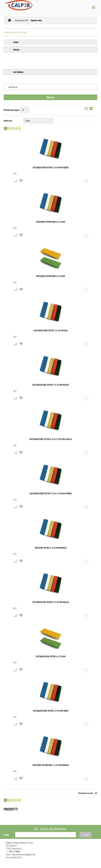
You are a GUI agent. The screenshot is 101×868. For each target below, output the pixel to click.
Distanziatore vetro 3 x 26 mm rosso (51, 385)
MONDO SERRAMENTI (10, 20)
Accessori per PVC (22, 20)
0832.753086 (14, 852)
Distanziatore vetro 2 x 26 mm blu (51, 330)
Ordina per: (8, 121)
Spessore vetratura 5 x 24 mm (51, 222)
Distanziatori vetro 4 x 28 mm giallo (51, 602)
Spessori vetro (36, 20)
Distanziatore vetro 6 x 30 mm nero (51, 711)
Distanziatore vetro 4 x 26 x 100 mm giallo (51, 439)
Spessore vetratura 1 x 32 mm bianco (51, 765)
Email (7, 835)
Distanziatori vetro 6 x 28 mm (51, 656)
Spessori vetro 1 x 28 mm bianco (51, 548)
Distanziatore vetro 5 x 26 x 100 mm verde (51, 493)
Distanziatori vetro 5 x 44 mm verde (51, 167)
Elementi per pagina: (12, 110)
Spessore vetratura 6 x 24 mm (51, 276)
